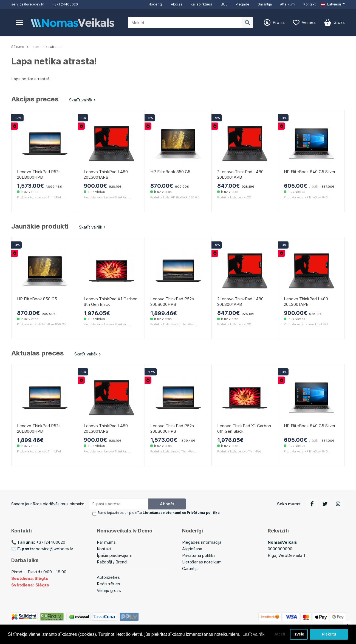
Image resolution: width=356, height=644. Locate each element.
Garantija (265, 4)
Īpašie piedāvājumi (114, 555)
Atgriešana (192, 549)
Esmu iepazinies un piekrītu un (158, 513)
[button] (333, 4)
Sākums (18, 47)
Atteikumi (288, 4)
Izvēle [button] (299, 634)
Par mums (106, 542)
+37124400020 (51, 542)
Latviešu (331, 4)
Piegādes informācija (202, 542)
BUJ (224, 4)
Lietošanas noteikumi (202, 562)
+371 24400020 (65, 4)
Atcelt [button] (279, 634)
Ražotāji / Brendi (112, 562)
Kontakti (310, 4)
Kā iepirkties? (202, 4)
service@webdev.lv (28, 4)
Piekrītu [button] (329, 634)
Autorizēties (108, 577)
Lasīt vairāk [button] (254, 634)
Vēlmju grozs (109, 590)
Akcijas (177, 4)
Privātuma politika (199, 555)
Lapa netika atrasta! (46, 47)
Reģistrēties (108, 584)
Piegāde (242, 4)
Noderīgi (156, 4)
